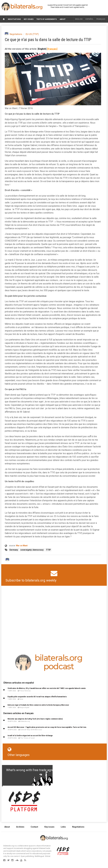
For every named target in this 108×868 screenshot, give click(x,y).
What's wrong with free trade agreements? (36, 770)
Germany (14, 550)
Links (63, 827)
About (63, 19)
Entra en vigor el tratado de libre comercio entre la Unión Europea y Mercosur (38, 705)
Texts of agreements (47, 19)
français (101, 19)
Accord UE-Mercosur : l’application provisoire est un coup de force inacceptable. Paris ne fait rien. (47, 727)
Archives (20, 827)
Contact (34, 827)
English (79, 19)
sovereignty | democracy (32, 550)
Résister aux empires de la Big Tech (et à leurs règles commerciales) (35, 719)
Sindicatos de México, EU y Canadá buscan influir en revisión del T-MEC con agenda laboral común (47, 688)
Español (89, 19)
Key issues (29, 19)
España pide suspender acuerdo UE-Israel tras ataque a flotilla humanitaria (37, 697)
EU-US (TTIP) (32, 34)
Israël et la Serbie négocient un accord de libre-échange (30, 736)
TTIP (48, 550)
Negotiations (14, 19)
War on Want (22, 546)
